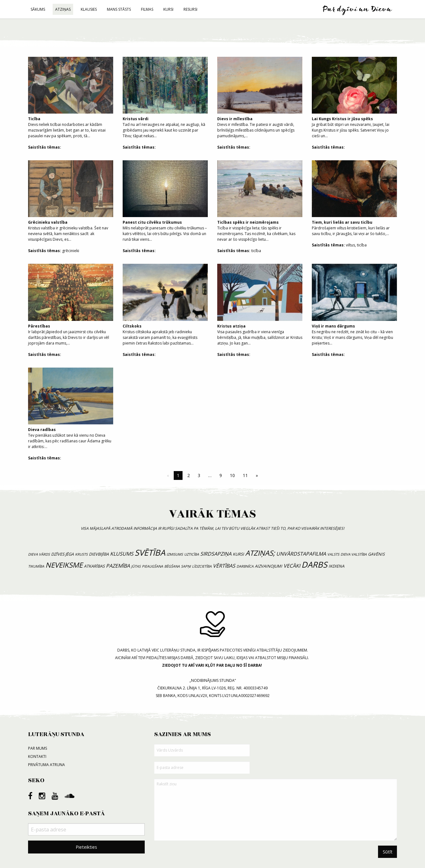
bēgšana (172, 566)
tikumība (36, 566)
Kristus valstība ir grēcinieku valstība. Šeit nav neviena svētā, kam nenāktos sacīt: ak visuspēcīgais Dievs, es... (71, 201)
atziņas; (260, 553)
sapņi (186, 566)
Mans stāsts (119, 9)
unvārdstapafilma (301, 554)
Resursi (190, 9)
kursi (238, 554)
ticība (256, 251)
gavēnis (376, 554)
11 (245, 475)
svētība (150, 553)
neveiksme (64, 565)
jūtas (136, 566)
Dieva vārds (39, 554)
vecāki (292, 566)
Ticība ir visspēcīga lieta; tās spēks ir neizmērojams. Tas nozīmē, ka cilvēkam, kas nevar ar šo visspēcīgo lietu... (260, 201)
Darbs (314, 565)
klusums (122, 554)
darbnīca (245, 566)
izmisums (175, 554)
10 (232, 475)
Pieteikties (86, 847)
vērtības (224, 566)
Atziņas (63, 9)
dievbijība (99, 554)
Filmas (147, 9)
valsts (333, 554)
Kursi (168, 9)
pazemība (118, 566)
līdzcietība (202, 566)
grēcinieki (71, 251)
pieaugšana (152, 566)
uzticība (192, 554)
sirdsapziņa (216, 554)
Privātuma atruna (47, 765)
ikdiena (336, 566)
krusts (81, 554)
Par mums (38, 748)
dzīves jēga (62, 554)
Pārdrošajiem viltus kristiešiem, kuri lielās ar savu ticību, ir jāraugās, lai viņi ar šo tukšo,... (354, 198)
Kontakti (37, 756)
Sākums (38, 9)
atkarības (94, 566)
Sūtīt (388, 852)
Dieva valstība (354, 554)
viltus (350, 245)
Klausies (89, 9)
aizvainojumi (268, 566)
